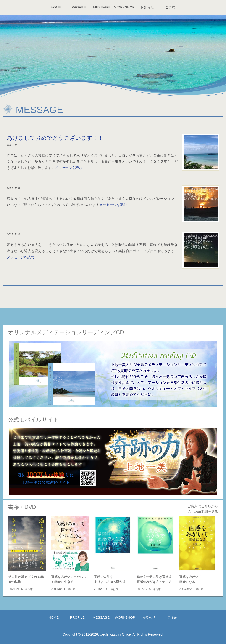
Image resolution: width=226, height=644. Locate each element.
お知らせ (147, 7)
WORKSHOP (124, 7)
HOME (56, 7)
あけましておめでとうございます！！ (55, 138)
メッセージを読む (68, 168)
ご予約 (170, 7)
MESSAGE (102, 7)
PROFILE (79, 7)
